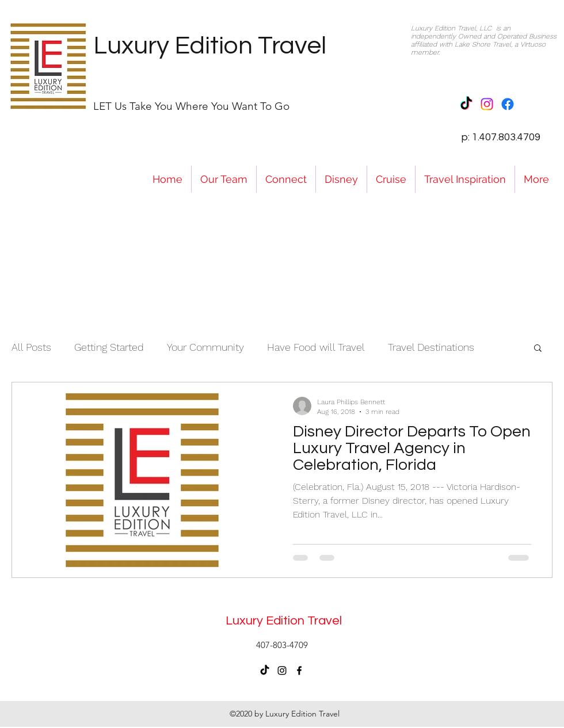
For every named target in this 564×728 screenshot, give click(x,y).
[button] (538, 349)
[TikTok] (466, 104)
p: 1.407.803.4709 (501, 137)
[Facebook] (508, 104)
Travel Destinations (431, 347)
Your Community (205, 347)
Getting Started (109, 347)
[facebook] (299, 670)
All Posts (31, 347)
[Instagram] (487, 104)
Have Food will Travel (316, 347)
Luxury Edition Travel (210, 46)
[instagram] (282, 670)
